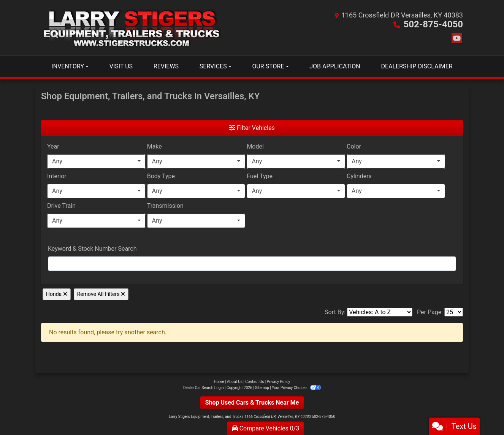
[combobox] (96, 161)
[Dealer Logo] (133, 28)
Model (255, 146)
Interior (57, 176)
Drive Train (61, 206)
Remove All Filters (101, 294)
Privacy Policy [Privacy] (279, 382)
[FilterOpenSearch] (252, 264)
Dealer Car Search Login (204, 388)
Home (219, 382)
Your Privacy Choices (296, 388)
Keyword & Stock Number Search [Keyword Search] (92, 249)
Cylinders (359, 176)
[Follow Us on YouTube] (457, 38)
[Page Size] (454, 312)
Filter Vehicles (252, 128)
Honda (57, 294)
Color (354, 146)
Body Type (161, 176)
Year (53, 146)
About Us (235, 382)
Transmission (165, 206)
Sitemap (262, 388)
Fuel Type (260, 176)
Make (155, 146)
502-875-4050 (433, 24)
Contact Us (254, 382)
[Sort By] (380, 312)
